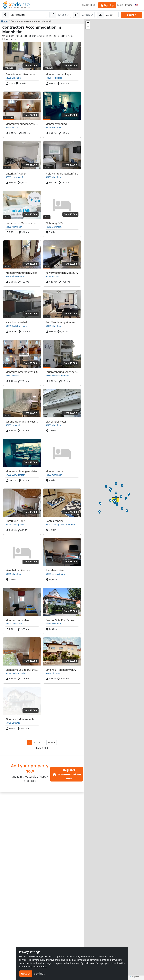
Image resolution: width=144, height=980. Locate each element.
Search (132, 15)
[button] (52, 743)
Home (4, 21)
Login (120, 5)
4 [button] (44, 743)
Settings (40, 973)
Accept (26, 973)
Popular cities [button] (88, 5)
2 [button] (34, 743)
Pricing (129, 5)
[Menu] (137, 5)
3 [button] (39, 743)
